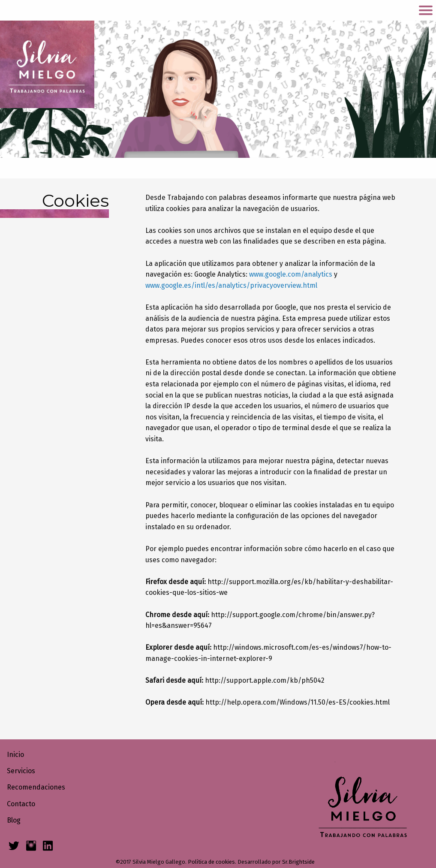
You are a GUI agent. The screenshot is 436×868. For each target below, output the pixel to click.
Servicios (21, 771)
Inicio (15, 755)
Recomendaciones (36, 787)
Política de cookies (211, 862)
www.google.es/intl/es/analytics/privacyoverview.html (231, 285)
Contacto (21, 804)
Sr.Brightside (298, 862)
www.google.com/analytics (291, 274)
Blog (14, 820)
